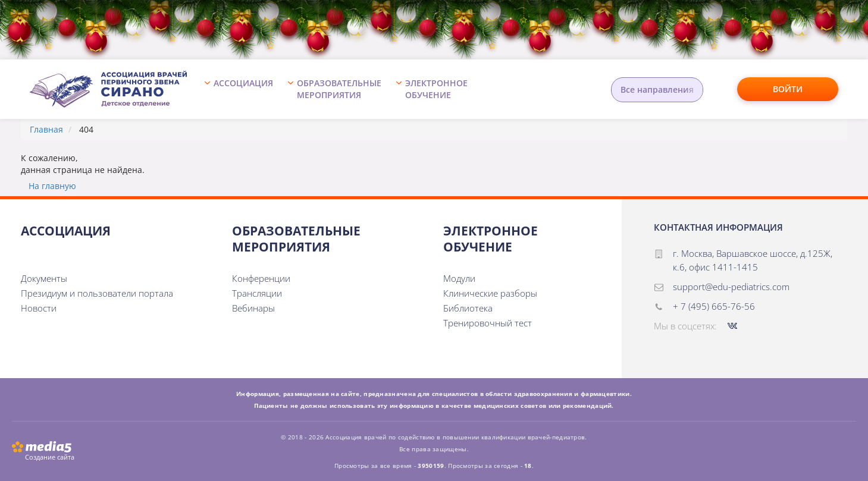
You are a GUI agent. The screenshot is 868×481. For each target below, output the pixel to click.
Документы (44, 278)
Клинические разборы (490, 293)
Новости (39, 308)
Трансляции (257, 293)
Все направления (657, 89)
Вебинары (253, 308)
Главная (46, 129)
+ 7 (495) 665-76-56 (714, 306)
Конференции (261, 278)
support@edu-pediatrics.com (731, 287)
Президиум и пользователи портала (97, 293)
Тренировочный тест (488, 323)
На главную (52, 186)
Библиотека (468, 308)
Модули (459, 278)
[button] (242, 89)
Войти (788, 89)
